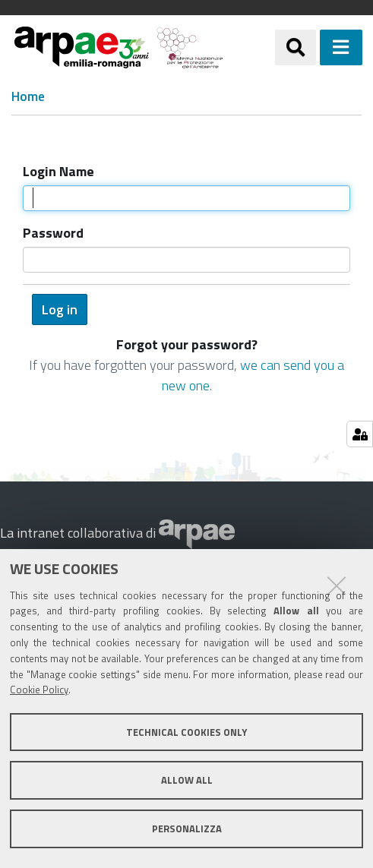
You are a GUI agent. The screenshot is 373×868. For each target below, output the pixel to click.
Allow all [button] (187, 780)
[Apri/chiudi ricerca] (296, 47)
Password (53, 233)
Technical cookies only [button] (186, 732)
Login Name (58, 171)
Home (28, 97)
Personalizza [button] (187, 829)
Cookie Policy (39, 690)
